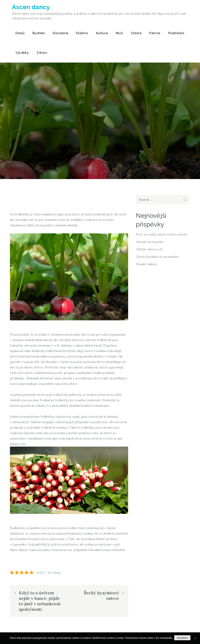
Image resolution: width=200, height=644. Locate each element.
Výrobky (22, 53)
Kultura (102, 33)
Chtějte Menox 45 (149, 249)
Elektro (82, 33)
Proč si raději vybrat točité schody (162, 234)
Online (136, 33)
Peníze (155, 33)
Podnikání (176, 33)
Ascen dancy (31, 7)
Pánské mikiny (146, 264)
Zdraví (42, 53)
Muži (119, 33)
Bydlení (39, 33)
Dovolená (60, 33)
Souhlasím (182, 638)
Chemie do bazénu (150, 242)
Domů (20, 33)
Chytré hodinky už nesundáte (158, 257)
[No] (195, 638)
